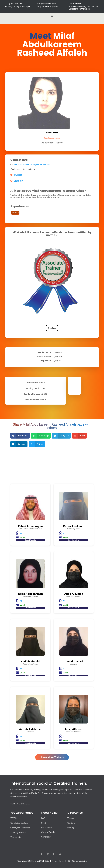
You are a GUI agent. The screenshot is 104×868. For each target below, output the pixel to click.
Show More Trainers (52, 757)
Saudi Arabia (30, 540)
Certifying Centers (19, 823)
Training (15, 213)
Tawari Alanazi (74, 662)
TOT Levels (16, 818)
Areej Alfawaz (74, 729)
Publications (47, 827)
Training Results (18, 832)
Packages (72, 828)
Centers (71, 823)
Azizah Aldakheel (30, 729)
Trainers (71, 818)
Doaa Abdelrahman (30, 594)
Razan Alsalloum (74, 526)
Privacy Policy (58, 861)
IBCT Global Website (77, 861)
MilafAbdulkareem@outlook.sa (32, 165)
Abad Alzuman (74, 594)
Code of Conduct (49, 832)
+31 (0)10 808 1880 (14, 4)
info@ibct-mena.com (46, 4)
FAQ (43, 818)
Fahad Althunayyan (30, 526)
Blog (43, 823)
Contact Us (46, 837)
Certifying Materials (20, 828)
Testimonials (16, 837)
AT (21, 533)
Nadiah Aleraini (30, 662)
